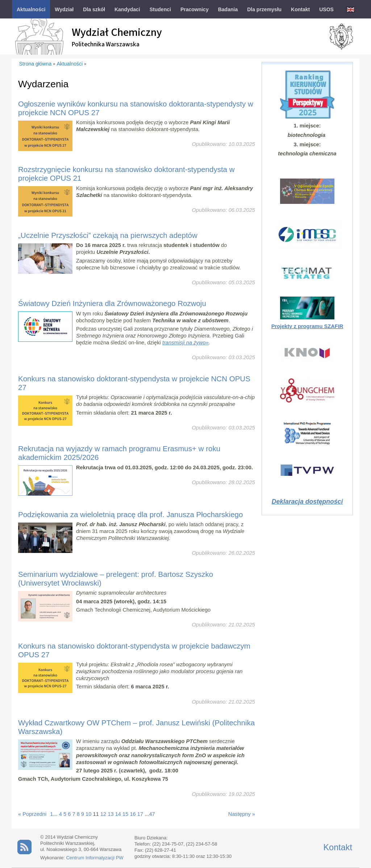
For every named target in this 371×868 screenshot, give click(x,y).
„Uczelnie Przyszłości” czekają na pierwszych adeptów (108, 235)
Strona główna (36, 64)
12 (103, 814)
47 (152, 814)
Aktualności (70, 64)
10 (88, 814)
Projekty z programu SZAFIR (307, 326)
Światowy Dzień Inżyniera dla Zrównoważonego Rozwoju (112, 303)
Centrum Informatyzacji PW (95, 858)
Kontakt (338, 847)
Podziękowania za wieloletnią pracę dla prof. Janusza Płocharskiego (130, 514)
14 (118, 814)
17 (140, 814)
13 (111, 814)
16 (133, 814)
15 (125, 814)
